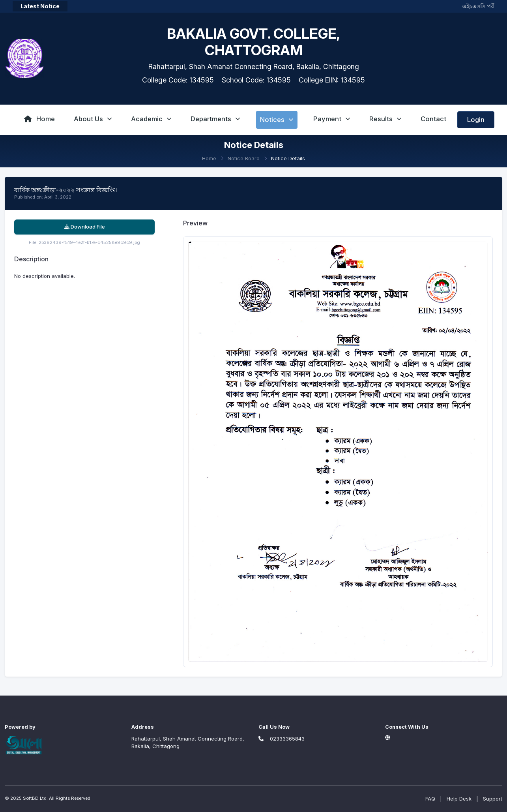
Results (385, 119)
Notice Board (244, 158)
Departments (215, 119)
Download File (85, 227)
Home (39, 119)
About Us (93, 119)
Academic (151, 119)
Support (493, 799)
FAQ (430, 799)
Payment (332, 119)
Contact (433, 119)
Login (476, 120)
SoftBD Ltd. (35, 798)
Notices (277, 120)
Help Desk (459, 799)
